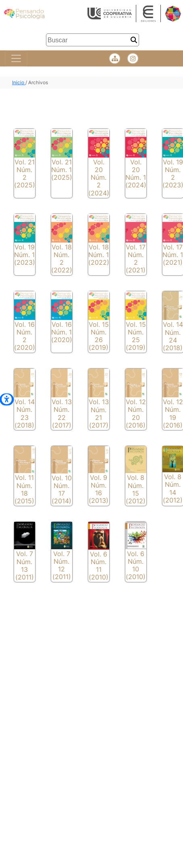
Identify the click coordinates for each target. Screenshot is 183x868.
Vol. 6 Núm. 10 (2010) (136, 565)
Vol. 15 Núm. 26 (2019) (99, 336)
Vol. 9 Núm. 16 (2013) (99, 489)
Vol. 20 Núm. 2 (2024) (99, 178)
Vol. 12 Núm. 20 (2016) (136, 413)
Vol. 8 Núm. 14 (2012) (173, 488)
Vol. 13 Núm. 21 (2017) (99, 413)
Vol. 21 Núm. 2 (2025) (25, 174)
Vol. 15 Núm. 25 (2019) (136, 336)
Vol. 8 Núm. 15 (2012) (136, 489)
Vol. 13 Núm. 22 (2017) (62, 413)
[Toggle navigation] (16, 58)
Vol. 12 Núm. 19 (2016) (173, 413)
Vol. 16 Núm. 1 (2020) (62, 332)
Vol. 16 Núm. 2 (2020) (25, 336)
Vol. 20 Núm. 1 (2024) (136, 174)
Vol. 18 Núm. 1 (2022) (99, 255)
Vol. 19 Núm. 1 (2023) (25, 255)
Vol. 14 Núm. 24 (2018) (173, 336)
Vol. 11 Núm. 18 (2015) (24, 489)
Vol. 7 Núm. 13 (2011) (25, 565)
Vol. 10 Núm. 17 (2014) (62, 490)
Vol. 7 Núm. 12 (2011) (62, 565)
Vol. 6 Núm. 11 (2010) (99, 566)
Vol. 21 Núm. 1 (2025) (62, 170)
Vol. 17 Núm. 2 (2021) (136, 259)
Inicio (19, 82)
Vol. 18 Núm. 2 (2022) (62, 259)
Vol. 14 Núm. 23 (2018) (25, 413)
